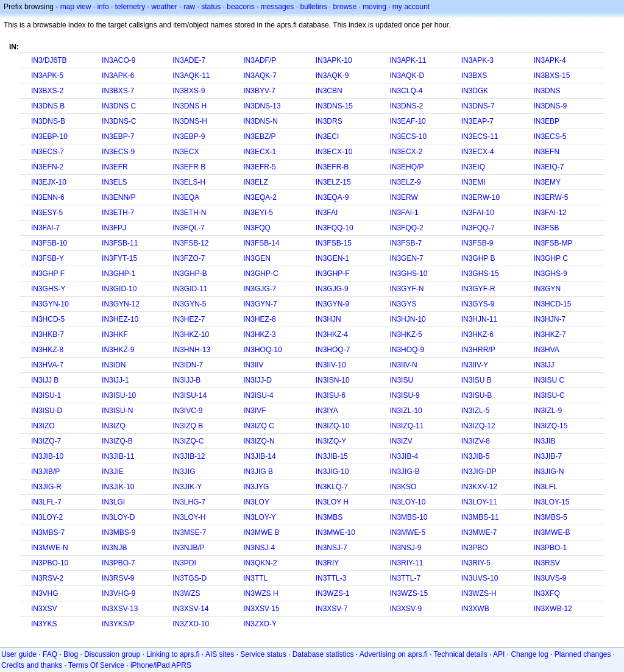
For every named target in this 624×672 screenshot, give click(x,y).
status (211, 7)
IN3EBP (546, 121)
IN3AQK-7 (260, 76)
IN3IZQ (114, 426)
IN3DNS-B (48, 121)
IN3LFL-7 (46, 502)
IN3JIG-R (46, 487)
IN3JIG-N (548, 472)
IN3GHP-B (190, 274)
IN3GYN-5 (189, 304)
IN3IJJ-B (186, 380)
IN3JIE (113, 472)
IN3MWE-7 (479, 532)
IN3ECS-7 (48, 152)
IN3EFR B (189, 167)
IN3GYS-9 (478, 304)
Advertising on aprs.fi (394, 654)
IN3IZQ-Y (331, 441)
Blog (71, 654)
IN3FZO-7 (189, 258)
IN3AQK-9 (332, 76)
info (103, 7)
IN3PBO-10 (50, 563)
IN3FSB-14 (261, 243)
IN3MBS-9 (119, 532)
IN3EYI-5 (258, 213)
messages (278, 7)
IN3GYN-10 (50, 304)
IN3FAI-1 (404, 213)
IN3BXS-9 (189, 91)
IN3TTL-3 (331, 578)
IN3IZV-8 (476, 441)
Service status (263, 654)
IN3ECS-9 (118, 152)
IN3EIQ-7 (548, 167)
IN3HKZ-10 (191, 334)
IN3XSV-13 (120, 609)
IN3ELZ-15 (333, 182)
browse (345, 7)
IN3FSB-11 (120, 243)
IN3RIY (328, 563)
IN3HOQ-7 (333, 350)
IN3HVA (546, 350)
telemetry (130, 7)
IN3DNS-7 (478, 106)
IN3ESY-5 (47, 213)
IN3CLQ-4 (406, 91)
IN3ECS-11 (480, 136)
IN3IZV (401, 441)
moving (374, 7)
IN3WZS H (261, 593)
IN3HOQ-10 (262, 350)
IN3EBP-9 (189, 136)
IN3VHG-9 (119, 593)
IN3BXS (474, 76)
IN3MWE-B (551, 532)
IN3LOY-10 (407, 502)
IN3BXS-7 (118, 91)
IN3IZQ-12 (478, 426)
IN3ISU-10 (119, 395)
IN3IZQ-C (188, 441)
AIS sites (220, 654)
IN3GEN (257, 258)
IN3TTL (255, 578)
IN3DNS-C (119, 121)
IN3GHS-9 (550, 274)
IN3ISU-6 (331, 395)
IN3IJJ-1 (115, 380)
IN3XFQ (546, 593)
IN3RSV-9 (118, 578)
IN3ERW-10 (481, 197)
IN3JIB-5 (476, 456)
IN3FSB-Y (48, 258)
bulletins (313, 7)
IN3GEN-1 (332, 258)
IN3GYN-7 (260, 304)
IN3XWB (475, 609)
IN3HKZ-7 (549, 334)
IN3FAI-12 (550, 213)
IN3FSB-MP (553, 243)
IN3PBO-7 (119, 563)
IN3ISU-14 (190, 395)
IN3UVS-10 (480, 578)
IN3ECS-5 (550, 136)
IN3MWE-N (50, 548)
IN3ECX (186, 152)
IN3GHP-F (333, 274)
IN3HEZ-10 (120, 319)
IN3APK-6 (118, 76)
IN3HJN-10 (407, 319)
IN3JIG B (258, 472)
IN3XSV (44, 609)
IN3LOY (256, 502)
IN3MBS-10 (408, 517)
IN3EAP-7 (477, 121)
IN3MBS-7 (48, 532)
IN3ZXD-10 (191, 624)
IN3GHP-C (261, 274)
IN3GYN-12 (121, 304)
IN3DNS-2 (406, 106)
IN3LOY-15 (551, 502)
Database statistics (323, 654)
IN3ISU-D (47, 411)
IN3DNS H (190, 106)
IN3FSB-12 (190, 243)
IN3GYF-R (478, 289)
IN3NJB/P (189, 548)
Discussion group (112, 654)
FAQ (50, 654)
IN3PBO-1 (550, 548)
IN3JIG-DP (479, 472)
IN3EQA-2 (260, 197)
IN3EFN (546, 152)
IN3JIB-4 (404, 456)
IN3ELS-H (189, 182)
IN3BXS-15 (551, 76)
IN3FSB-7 (406, 243)
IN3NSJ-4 (259, 548)
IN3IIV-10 (331, 365)
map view (76, 7)
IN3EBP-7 (118, 136)
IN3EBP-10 (49, 136)
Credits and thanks (32, 665)
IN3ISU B (477, 380)
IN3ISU (401, 380)
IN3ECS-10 (408, 136)
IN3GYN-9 (332, 304)
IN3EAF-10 (407, 121)
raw (189, 7)
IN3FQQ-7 (478, 228)
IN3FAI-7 (45, 228)
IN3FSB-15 (334, 243)
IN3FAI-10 (478, 213)
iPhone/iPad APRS (161, 665)
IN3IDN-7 (188, 365)
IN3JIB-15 (332, 456)
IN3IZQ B (188, 426)
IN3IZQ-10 (333, 426)
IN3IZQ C (259, 426)
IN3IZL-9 (548, 411)
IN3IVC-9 (187, 411)
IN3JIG (184, 472)
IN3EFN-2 (47, 167)
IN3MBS (329, 517)
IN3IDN (114, 365)
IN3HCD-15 (552, 304)
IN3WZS (186, 593)
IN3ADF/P (260, 60)
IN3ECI (328, 136)
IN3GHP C (550, 258)
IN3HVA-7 (47, 365)
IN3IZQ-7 (46, 441)
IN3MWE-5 (407, 532)
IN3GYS (403, 304)
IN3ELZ (256, 182)
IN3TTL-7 (405, 578)
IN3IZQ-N (259, 441)
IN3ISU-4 (258, 395)
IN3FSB (546, 228)
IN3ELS (114, 182)
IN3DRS (329, 121)
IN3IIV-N (403, 365)
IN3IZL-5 (476, 411)
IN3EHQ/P (406, 167)
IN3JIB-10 (47, 456)
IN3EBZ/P (259, 136)
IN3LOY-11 (479, 502)
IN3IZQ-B (117, 441)
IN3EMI (473, 182)
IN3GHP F (48, 274)
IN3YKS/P (118, 624)
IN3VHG (45, 593)
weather (164, 7)
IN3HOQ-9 (407, 350)
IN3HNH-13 (191, 350)
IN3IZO (43, 426)
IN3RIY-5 (476, 563)
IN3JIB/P (45, 472)
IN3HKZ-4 (332, 334)
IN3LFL (545, 487)
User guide (19, 654)
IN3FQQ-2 (406, 228)
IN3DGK (475, 91)
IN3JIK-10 (118, 487)
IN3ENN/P (119, 197)
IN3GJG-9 (332, 289)
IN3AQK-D (407, 76)
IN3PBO (475, 548)
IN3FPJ (114, 228)
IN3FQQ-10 (335, 228)
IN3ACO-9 (119, 60)
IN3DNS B (48, 106)
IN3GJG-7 (260, 289)
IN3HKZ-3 (259, 334)
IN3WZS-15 (409, 593)
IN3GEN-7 (406, 258)
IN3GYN (547, 289)
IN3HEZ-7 (189, 319)
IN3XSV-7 (332, 609)
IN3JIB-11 (118, 456)
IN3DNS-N (261, 121)
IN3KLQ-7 (332, 487)
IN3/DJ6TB (49, 60)
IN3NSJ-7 (331, 548)
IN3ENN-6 (48, 197)
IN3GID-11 (190, 289)
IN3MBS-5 (550, 517)
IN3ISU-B (477, 395)
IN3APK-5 (47, 76)
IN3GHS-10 (408, 274)
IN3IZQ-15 (550, 426)
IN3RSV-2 (47, 578)
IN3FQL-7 (189, 228)
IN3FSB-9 (477, 243)
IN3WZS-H (479, 593)
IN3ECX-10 (334, 152)
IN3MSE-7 (189, 532)
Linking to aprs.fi (173, 654)
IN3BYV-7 (259, 91)
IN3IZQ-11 (406, 426)
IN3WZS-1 (333, 593)
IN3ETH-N (189, 213)
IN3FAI (327, 213)
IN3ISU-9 (404, 395)
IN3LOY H (332, 502)
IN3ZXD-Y (260, 624)
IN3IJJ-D (257, 380)
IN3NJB (114, 548)
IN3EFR (115, 167)
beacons (240, 7)
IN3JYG (256, 487)
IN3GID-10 (119, 289)
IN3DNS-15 (334, 106)
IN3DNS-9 (550, 106)
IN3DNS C (119, 106)
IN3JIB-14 (259, 456)
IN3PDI (184, 563)
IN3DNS (547, 91)
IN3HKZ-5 (406, 334)
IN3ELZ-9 (405, 182)
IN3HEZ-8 (259, 319)
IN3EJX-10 (49, 182)
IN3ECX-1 (260, 152)
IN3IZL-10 (406, 411)
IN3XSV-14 (190, 609)
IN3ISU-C (549, 395)
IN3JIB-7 (548, 456)
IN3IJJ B (45, 380)
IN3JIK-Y (187, 487)
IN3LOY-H (189, 517)
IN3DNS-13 (262, 106)
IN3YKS (44, 624)
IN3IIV (253, 365)
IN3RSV (546, 563)
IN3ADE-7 (189, 60)
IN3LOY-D (118, 517)
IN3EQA (186, 197)
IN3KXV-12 (479, 487)
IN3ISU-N (117, 411)
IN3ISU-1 (46, 395)
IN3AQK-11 (191, 76)
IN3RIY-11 (406, 563)
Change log (529, 654)
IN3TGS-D (190, 578)
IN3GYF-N (406, 289)
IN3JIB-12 (189, 456)
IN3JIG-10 (332, 472)
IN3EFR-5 (259, 167)
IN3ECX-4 (478, 152)
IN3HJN (328, 319)
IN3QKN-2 (260, 563)
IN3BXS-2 (47, 91)
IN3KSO (403, 487)
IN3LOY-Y (260, 517)
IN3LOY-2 (47, 517)
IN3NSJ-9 (405, 548)
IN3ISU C (549, 380)
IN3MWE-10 (335, 532)
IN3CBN (329, 91)
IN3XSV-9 (406, 609)
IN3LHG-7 (189, 502)
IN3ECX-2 (406, 152)
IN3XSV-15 (261, 609)
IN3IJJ (544, 365)
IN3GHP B (478, 258)
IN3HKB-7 (48, 334)
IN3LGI (113, 502)
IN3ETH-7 (118, 213)
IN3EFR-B (332, 167)
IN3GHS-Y (48, 289)
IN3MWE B (261, 532)
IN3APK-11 (408, 60)
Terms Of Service (96, 665)
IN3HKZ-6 (477, 334)
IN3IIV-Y (475, 365)
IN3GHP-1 (119, 274)
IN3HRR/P (478, 350)
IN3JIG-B (404, 472)
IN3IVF (254, 411)
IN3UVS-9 (550, 578)
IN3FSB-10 (49, 243)
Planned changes (583, 654)
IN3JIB (544, 441)
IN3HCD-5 (48, 319)
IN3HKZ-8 (47, 350)
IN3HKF (115, 334)
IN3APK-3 (477, 60)
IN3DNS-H (190, 121)
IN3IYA (327, 411)
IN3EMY (547, 182)
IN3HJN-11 (479, 319)
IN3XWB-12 (552, 609)
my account (411, 7)
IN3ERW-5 (551, 197)
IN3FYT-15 (119, 258)
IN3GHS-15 (480, 274)
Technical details (461, 654)
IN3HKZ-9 (118, 350)
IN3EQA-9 (332, 197)
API (499, 654)
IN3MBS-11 (480, 517)
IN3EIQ (473, 167)
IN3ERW (403, 197)
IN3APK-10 (334, 60)
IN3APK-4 (549, 60)
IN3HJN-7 (549, 319)
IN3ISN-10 (333, 380)
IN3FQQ (257, 228)
